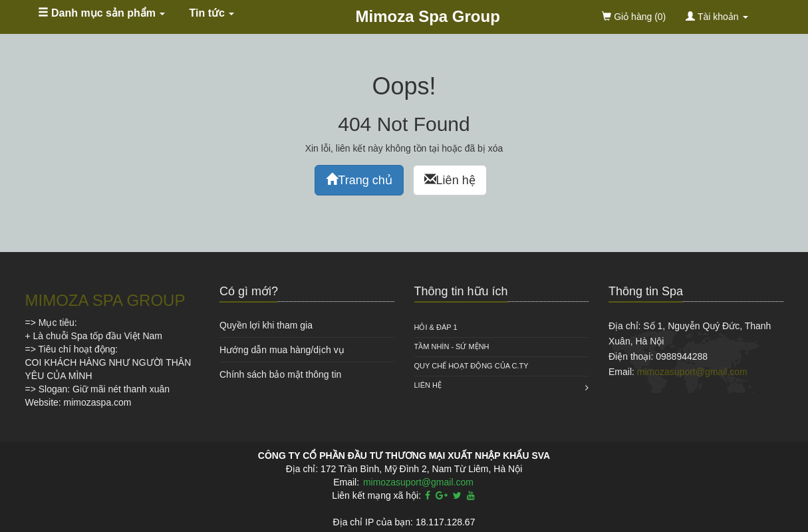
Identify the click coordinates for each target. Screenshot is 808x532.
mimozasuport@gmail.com (692, 372)
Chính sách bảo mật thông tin (280, 374)
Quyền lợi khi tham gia (266, 325)
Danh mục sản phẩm (102, 13)
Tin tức (212, 13)
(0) (634, 17)
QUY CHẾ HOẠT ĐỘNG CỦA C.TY (471, 366)
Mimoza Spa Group (428, 16)
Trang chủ (359, 180)
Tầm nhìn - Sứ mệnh (452, 346)
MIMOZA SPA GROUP (105, 300)
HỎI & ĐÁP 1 (436, 327)
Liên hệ (450, 180)
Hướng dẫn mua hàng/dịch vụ (282, 350)
